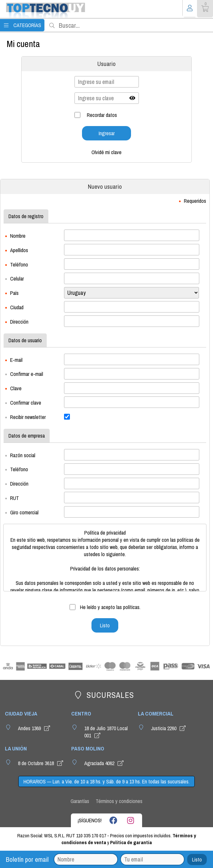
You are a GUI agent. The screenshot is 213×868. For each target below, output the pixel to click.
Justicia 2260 (169, 728)
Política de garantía (131, 842)
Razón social (23, 455)
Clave (16, 388)
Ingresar (107, 133)
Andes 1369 (35, 728)
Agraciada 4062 (105, 763)
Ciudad (17, 307)
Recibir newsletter (28, 417)
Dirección (19, 322)
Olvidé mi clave (106, 152)
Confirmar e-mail (27, 374)
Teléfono (19, 264)
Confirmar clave (26, 403)
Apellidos (19, 250)
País (14, 293)
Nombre (18, 236)
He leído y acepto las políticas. (110, 607)
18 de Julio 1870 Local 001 (106, 732)
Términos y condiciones (119, 801)
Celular (17, 279)
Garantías (80, 801)
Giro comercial (24, 512)
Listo (197, 860)
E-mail (16, 360)
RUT (15, 498)
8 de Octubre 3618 (41, 763)
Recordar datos (102, 115)
